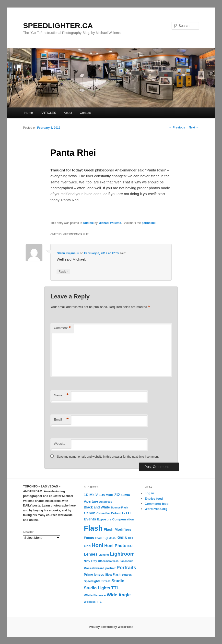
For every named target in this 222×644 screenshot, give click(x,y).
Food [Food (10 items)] (98, 538)
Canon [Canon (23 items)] (90, 513)
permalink (149, 223)
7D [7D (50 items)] (117, 494)
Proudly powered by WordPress (111, 627)
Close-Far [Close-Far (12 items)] (103, 513)
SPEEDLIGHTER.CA (58, 26)
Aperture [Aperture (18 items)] (91, 501)
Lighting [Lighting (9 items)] (104, 555)
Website (60, 444)
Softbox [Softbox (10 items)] (126, 575)
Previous (177, 127)
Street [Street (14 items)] (106, 581)
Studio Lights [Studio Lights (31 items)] (97, 588)
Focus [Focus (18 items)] (89, 538)
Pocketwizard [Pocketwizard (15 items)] (94, 568)
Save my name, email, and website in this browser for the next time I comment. (108, 457)
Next (194, 127)
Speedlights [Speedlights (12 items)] (92, 581)
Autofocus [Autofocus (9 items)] (106, 502)
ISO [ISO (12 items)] (130, 546)
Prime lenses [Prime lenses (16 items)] (94, 575)
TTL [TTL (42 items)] (115, 588)
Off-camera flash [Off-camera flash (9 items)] (108, 561)
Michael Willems (110, 223)
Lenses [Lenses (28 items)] (91, 554)
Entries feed (154, 499)
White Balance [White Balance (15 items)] (95, 595)
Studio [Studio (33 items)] (118, 581)
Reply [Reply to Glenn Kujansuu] (63, 272)
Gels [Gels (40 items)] (122, 538)
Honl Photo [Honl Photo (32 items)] (115, 546)
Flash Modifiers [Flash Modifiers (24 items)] (117, 529)
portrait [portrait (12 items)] (110, 568)
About (68, 113)
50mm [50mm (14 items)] (125, 495)
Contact (85, 113)
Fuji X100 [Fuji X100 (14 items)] (109, 538)
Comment (62, 328)
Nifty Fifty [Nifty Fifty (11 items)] (91, 561)
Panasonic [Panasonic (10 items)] (127, 561)
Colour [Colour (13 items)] (116, 513)
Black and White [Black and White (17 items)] (97, 507)
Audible (88, 223)
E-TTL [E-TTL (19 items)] (127, 513)
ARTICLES (48, 113)
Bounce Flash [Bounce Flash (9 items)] (119, 507)
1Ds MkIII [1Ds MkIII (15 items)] (106, 495)
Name (61, 396)
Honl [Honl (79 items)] (97, 545)
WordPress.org (156, 509)
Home (29, 113)
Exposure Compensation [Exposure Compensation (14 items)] (116, 519)
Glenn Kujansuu (68, 253)
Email (61, 420)
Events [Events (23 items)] (90, 519)
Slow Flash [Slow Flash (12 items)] (113, 575)
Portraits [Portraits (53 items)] (126, 568)
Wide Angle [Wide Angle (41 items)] (119, 595)
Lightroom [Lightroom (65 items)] (122, 554)
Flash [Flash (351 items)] (93, 528)
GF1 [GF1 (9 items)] (131, 538)
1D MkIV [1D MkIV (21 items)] (91, 495)
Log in (149, 493)
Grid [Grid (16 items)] (87, 546)
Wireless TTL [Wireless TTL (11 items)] (93, 602)
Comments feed (157, 504)
